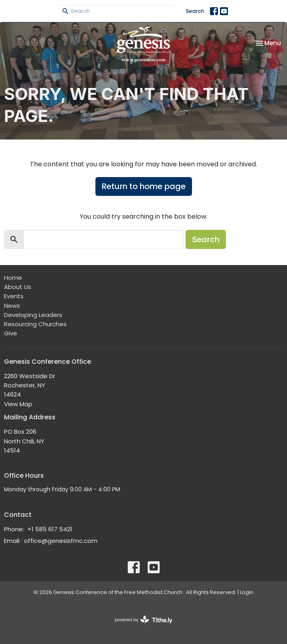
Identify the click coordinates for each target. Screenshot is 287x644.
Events (14, 296)
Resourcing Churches (35, 324)
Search (195, 11)
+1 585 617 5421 (50, 529)
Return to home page (144, 186)
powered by (143, 620)
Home (13, 278)
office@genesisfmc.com (61, 541)
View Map (18, 404)
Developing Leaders (33, 315)
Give (11, 333)
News (12, 306)
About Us (18, 287)
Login (247, 592)
